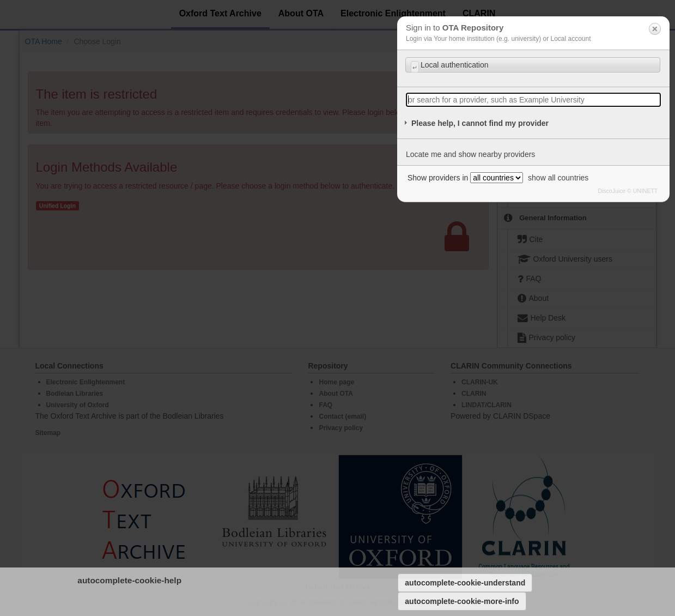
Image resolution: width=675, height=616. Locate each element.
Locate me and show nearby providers (470, 154)
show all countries (558, 178)
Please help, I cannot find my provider (480, 123)
